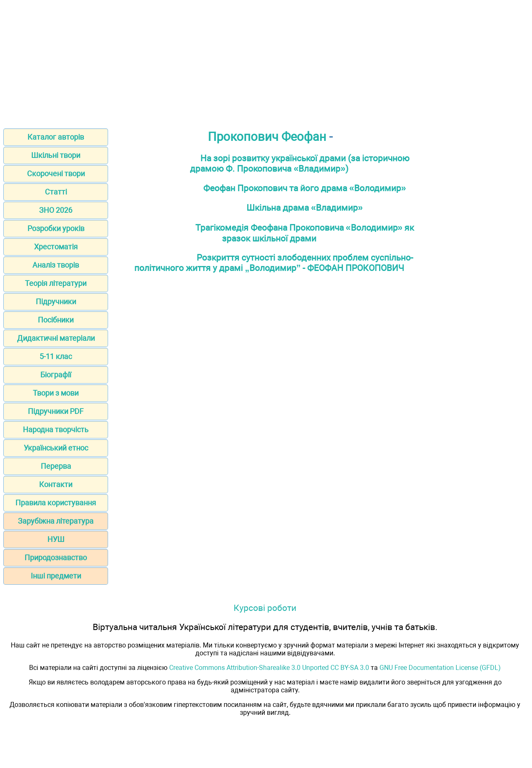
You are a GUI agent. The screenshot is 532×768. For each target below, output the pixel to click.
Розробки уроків (56, 228)
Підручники (56, 302)
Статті (56, 192)
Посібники (56, 320)
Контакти (56, 484)
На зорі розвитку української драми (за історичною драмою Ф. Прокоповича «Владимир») (299, 163)
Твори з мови (56, 393)
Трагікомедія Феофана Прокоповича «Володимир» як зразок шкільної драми (305, 233)
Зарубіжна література (56, 521)
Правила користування (56, 503)
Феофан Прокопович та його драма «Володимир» (305, 188)
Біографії (56, 375)
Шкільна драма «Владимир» (305, 208)
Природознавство (56, 558)
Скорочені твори (56, 174)
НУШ (56, 539)
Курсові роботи (265, 608)
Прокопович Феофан (267, 137)
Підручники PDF (56, 411)
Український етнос (56, 448)
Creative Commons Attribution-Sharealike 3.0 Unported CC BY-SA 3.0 (269, 668)
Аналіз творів (56, 265)
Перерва (56, 466)
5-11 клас (56, 356)
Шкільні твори (56, 155)
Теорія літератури (56, 283)
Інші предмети (56, 576)
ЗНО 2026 (56, 210)
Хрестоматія (56, 247)
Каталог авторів (56, 137)
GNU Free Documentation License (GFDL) (440, 668)
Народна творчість (56, 430)
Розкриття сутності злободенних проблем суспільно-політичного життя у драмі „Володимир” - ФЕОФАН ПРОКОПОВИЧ (274, 263)
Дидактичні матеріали (56, 338)
